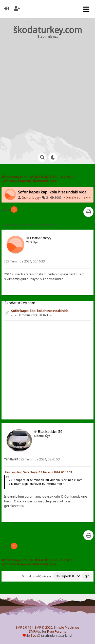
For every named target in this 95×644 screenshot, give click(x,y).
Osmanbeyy (31, 198)
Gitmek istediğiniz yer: (37, 576)
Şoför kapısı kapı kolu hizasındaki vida (40, 311)
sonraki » (84, 197)
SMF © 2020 (43, 627)
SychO (35, 636)
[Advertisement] (48, 91)
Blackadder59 (50, 431)
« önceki (70, 197)
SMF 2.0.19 (23, 627)
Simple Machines (67, 627)
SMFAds (35, 631)
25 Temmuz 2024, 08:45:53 (32, 459)
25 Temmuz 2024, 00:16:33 (24, 261)
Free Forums (57, 631)
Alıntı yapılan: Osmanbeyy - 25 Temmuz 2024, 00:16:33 (38, 472)
